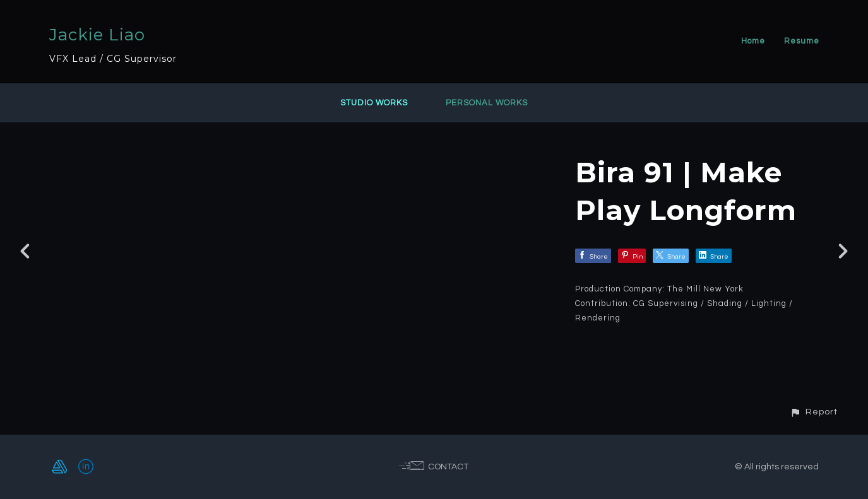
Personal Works (487, 103)
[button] (814, 412)
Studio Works (374, 103)
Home (753, 41)
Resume (802, 41)
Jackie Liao (97, 35)
